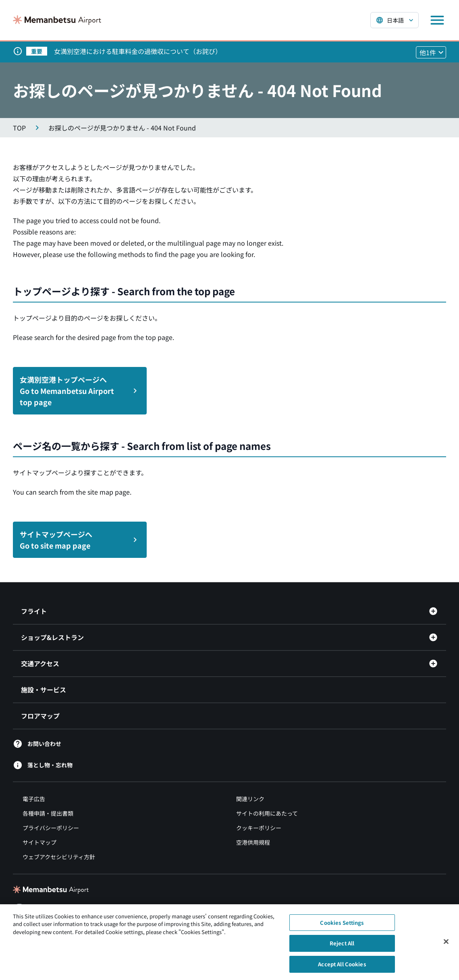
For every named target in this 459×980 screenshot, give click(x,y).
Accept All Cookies (342, 968)
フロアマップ (40, 716)
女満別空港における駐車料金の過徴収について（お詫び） (138, 51)
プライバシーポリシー (51, 828)
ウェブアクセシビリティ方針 (59, 857)
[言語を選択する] (395, 20)
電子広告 (34, 799)
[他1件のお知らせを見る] (431, 52)
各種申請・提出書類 (48, 813)
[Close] (446, 945)
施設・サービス (44, 690)
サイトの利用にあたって (267, 813)
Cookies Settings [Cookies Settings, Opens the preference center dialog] (342, 926)
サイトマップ (39, 842)
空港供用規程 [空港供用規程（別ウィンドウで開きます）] (253, 842)
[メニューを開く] (437, 20)
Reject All (342, 947)
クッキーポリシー (259, 828)
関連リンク (250, 799)
